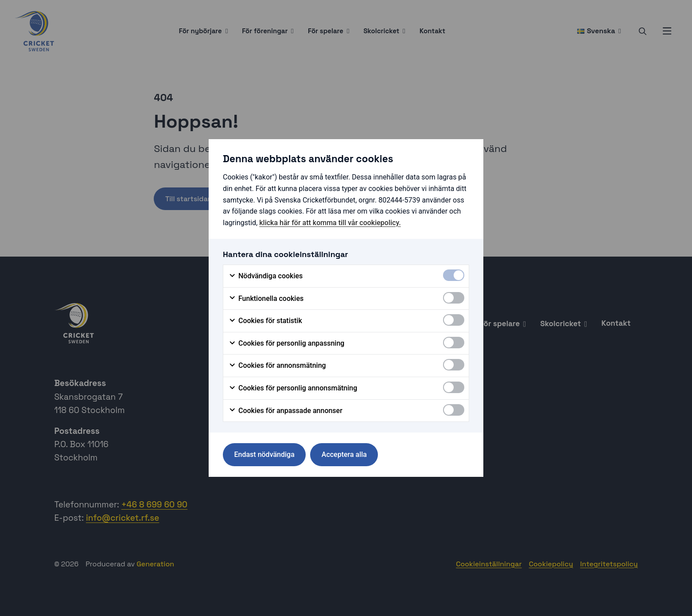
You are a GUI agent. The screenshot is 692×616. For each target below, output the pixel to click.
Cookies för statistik (265, 321)
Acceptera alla (344, 454)
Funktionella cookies (266, 299)
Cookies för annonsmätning (277, 366)
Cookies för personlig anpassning (286, 343)
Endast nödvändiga (264, 454)
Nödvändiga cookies (266, 276)
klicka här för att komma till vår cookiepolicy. (330, 223)
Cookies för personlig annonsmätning (293, 388)
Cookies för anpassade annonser (286, 411)
